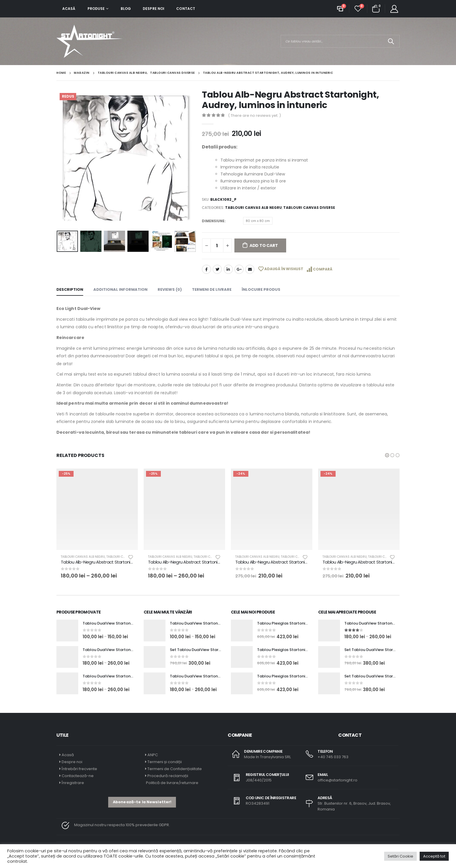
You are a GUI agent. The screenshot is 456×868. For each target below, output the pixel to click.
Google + (239, 269)
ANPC (153, 755)
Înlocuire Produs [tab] (261, 289)
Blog (126, 9)
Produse (96, 9)
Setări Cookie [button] (400, 856)
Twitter (217, 269)
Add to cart (264, 245)
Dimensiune (213, 221)
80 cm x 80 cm (258, 221)
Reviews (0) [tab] (170, 289)
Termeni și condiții (165, 762)
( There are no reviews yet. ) (254, 115)
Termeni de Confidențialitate (174, 769)
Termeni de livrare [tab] (212, 289)
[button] (387, 455)
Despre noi (154, 9)
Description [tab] (70, 289)
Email (250, 269)
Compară (323, 269)
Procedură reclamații (168, 776)
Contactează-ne (78, 776)
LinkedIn (228, 269)
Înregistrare (73, 783)
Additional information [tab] (120, 289)
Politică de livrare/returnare (172, 783)
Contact (186, 9)
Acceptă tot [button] (434, 856)
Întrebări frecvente (79, 769)
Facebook (206, 269)
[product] (97, 509)
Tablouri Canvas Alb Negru (253, 208)
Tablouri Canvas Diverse (309, 208)
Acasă (69, 9)
